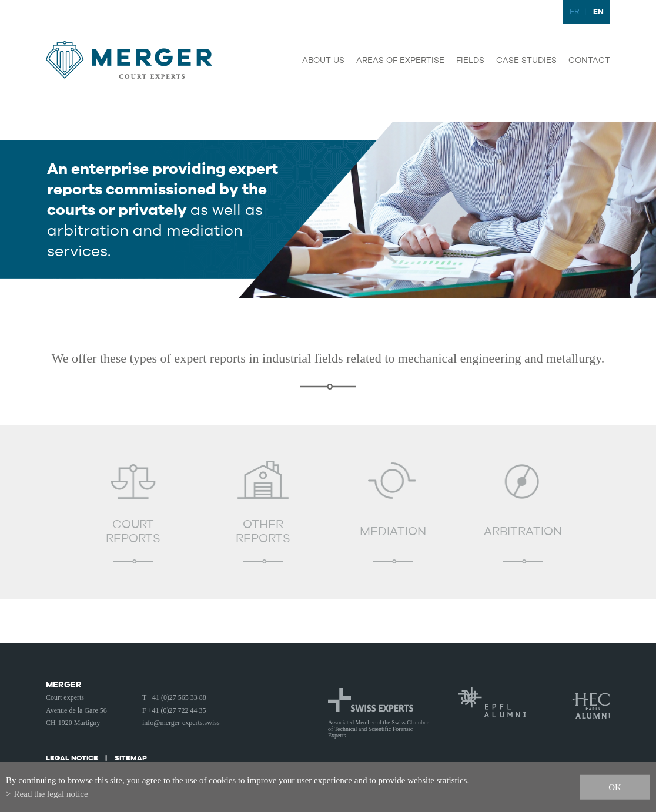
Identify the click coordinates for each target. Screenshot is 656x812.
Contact (589, 61)
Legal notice (72, 758)
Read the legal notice (51, 794)
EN (598, 12)
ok (615, 787)
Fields (470, 61)
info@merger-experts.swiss (181, 723)
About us (323, 61)
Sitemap (131, 758)
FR (575, 12)
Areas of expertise (400, 61)
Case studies (526, 61)
